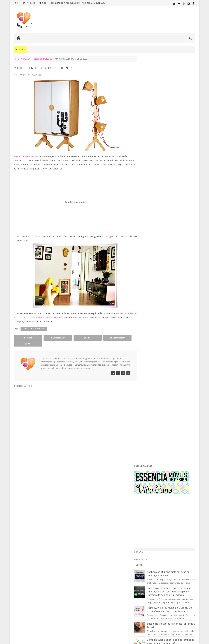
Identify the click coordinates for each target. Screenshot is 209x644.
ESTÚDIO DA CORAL (155, 345)
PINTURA (181, 538)
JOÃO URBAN (152, 353)
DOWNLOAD (188, 512)
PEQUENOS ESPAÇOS (160, 538)
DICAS (172, 512)
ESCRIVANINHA (153, 389)
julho (149, 406)
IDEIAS (157, 523)
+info (16, 3)
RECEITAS (179, 544)
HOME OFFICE (169, 520)
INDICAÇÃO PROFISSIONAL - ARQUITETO (165, 321)
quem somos (29, 3)
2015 (147, 270)
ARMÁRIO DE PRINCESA (157, 377)
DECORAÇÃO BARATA (153, 509)
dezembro (151, 298)
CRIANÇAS (165, 506)
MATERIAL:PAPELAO (149, 535)
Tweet (25, 338)
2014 (147, 274)
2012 (147, 282)
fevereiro (151, 426)
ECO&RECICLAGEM (151, 516)
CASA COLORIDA (154, 325)
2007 (147, 439)
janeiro (150, 430)
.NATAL (145, 502)
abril (149, 418)
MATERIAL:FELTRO (149, 532)
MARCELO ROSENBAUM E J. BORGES (162, 365)
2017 (147, 262)
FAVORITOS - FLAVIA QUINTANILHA (162, 373)
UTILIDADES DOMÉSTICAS (150, 550)
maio (149, 414)
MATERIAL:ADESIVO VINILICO (155, 526)
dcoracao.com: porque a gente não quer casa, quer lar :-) (78, 3)
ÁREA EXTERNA (180, 550)
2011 (147, 286)
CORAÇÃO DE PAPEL (155, 341)
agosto (150, 402)
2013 (147, 278)
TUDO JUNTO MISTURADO (158, 357)
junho (149, 410)
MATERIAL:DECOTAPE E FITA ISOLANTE (177, 529)
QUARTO (156, 541)
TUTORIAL (189, 547)
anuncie (43, 3)
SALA (161, 547)
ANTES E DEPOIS (167, 502)
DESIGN (27, 59)
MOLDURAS (151, 329)
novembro (151, 302)
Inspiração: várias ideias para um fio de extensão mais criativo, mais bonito (174, 206)
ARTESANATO (147, 506)
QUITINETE (166, 544)
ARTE (193, 502)
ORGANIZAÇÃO (187, 535)
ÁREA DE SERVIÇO (167, 550)
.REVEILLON (154, 502)
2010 (147, 290)
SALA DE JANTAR (173, 547)
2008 (147, 435)
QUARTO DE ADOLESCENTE (174, 541)
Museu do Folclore (51, 318)
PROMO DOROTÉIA (155, 381)
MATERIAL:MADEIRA (167, 532)
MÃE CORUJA (152, 393)
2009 (147, 294)
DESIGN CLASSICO (152, 512)
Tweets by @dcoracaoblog (153, 575)
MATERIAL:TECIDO (168, 535)
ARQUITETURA (183, 502)
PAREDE (145, 538)
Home (18, 59)
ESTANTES (181, 516)
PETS (172, 538)
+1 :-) (73, 338)
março (150, 422)
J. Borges (108, 236)
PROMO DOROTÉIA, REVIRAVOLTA (161, 337)
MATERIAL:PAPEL (186, 532)
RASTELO (150, 361)
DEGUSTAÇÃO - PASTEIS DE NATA (161, 369)
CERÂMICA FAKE (153, 349)
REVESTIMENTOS (148, 547)
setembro (151, 398)
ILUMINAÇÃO (171, 523)
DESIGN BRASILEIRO (43, 59)
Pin (122, 338)
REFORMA (191, 544)
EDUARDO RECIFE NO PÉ (157, 313)
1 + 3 (148, 333)
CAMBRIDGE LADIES (155, 309)
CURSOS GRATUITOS (156, 317)
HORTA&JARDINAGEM (185, 520)
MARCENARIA (189, 523)
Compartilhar (49, 338)
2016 (147, 266)
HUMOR (144, 523)
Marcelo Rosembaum (25, 156)
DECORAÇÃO (186, 506)
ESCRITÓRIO (169, 516)
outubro (150, 306)
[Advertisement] (74, 418)
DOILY (149, 385)
